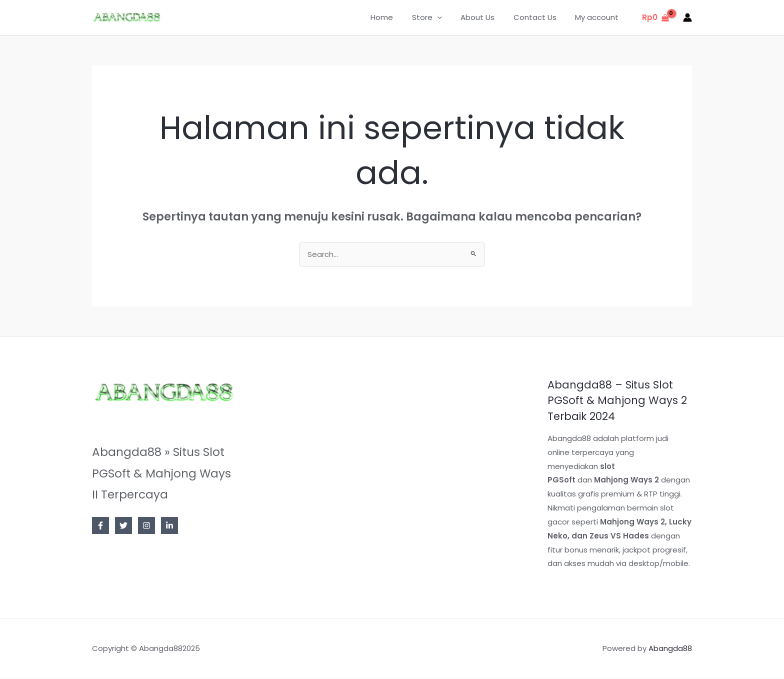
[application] (450, 17)
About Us (487, 17)
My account (599, 17)
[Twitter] (123, 526)
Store (440, 17)
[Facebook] (100, 526)
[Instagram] (146, 526)
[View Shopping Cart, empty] (655, 18)
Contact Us (540, 17)
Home (399, 17)
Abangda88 (670, 649)
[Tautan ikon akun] (687, 17)
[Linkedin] (169, 526)
